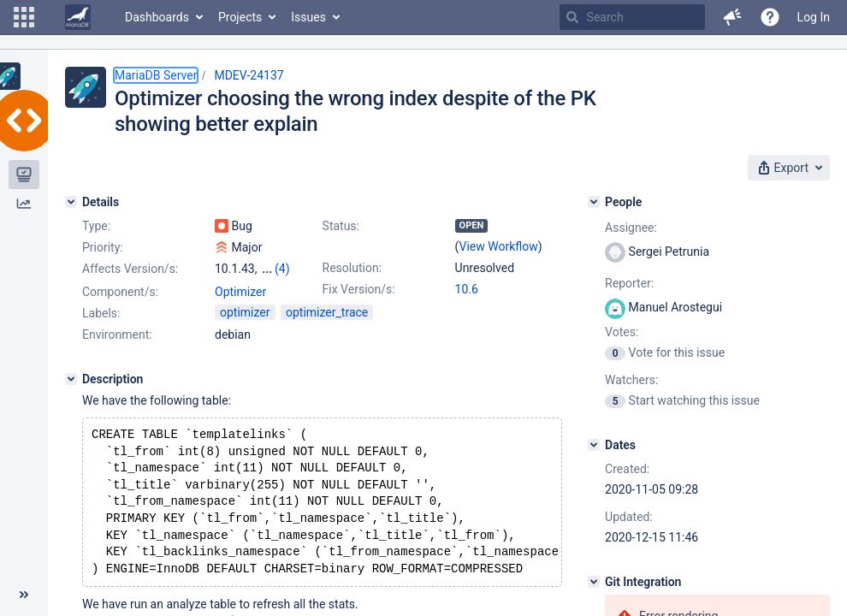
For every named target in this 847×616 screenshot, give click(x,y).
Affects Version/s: (130, 269)
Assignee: (631, 228)
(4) (282, 269)
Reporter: (629, 283)
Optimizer (240, 292)
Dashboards (157, 17)
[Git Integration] (594, 582)
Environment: (117, 335)
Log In (814, 17)
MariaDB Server (156, 75)
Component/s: (120, 292)
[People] (594, 202)
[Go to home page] (78, 17)
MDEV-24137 (249, 75)
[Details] (71, 202)
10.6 (467, 289)
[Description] (71, 379)
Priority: (103, 247)
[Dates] (594, 445)
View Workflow (499, 246)
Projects (240, 17)
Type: (96, 226)
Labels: (101, 313)
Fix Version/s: (359, 289)
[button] (24, 17)
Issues (308, 17)
